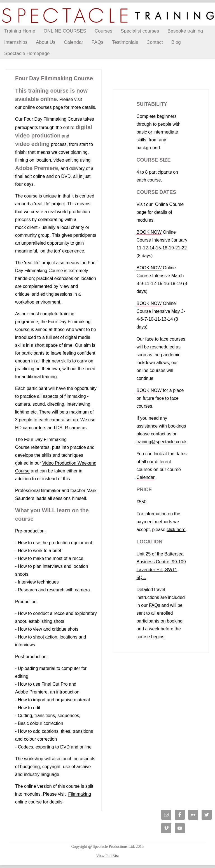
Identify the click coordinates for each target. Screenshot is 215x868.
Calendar (73, 42)
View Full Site (108, 856)
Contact (155, 42)
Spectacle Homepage (27, 53)
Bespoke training (185, 31)
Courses (103, 31)
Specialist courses (140, 31)
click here (176, 530)
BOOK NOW (149, 232)
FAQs (98, 42)
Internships (16, 42)
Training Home (20, 31)
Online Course (169, 204)
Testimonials (125, 42)
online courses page (43, 107)
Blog (176, 42)
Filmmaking (80, 794)
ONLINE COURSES (65, 31)
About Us (46, 42)
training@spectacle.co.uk (161, 442)
